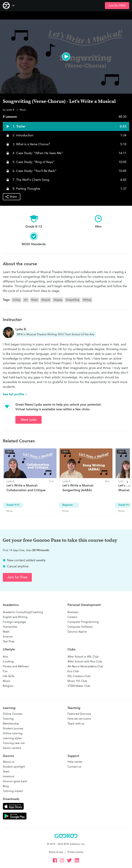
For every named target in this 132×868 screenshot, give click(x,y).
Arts (5, 657)
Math (6, 632)
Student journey (13, 728)
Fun (5, 671)
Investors (9, 776)
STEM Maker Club (79, 686)
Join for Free (17, 577)
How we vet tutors (79, 719)
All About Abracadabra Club (85, 666)
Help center (75, 762)
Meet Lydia (29, 420)
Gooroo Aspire (77, 632)
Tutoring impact (13, 791)
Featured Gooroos (79, 714)
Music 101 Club (77, 681)
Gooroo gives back (15, 781)
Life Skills (9, 676)
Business (73, 612)
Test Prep (9, 641)
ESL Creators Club (79, 676)
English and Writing (15, 617)
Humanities (10, 627)
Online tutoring (13, 733)
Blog (6, 786)
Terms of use (56, 852)
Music (7, 681)
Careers (72, 617)
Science (8, 637)
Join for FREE (117, 6)
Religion (8, 686)
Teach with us (76, 724)
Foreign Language (14, 622)
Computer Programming (83, 622)
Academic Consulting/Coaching (23, 612)
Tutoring (8, 719)
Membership (11, 724)
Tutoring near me (14, 743)
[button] (66, 57)
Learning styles (12, 738)
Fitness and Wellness (16, 666)
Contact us (74, 767)
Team (6, 771)
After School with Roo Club (85, 661)
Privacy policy (75, 852)
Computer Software (80, 627)
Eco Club (73, 671)
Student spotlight (14, 767)
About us (9, 762)
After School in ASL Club (83, 657)
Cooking (8, 661)
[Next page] (127, 482)
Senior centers (12, 748)
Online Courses (13, 714)
